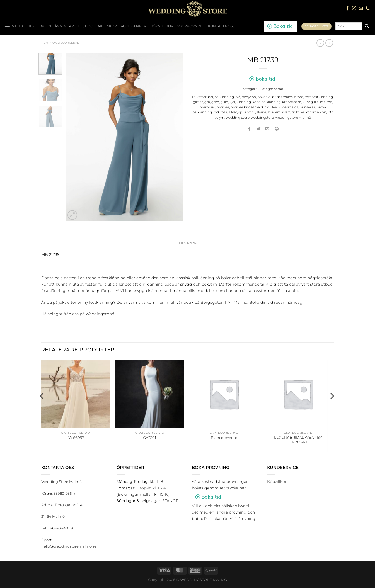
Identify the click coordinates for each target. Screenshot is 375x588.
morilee (223, 107)
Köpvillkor (162, 26)
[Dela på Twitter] (258, 129)
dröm (299, 97)
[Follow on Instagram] (354, 9)
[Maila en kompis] (268, 129)
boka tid (264, 97)
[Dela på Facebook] (250, 129)
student (274, 112)
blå (238, 97)
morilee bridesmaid (247, 107)
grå (207, 102)
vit (324, 112)
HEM (32, 26)
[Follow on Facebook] (348, 9)
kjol (232, 102)
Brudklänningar (57, 26)
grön (215, 102)
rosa (224, 112)
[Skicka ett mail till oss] (361, 9)
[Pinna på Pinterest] (277, 129)
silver (233, 112)
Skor (112, 26)
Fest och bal (90, 26)
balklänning (224, 97)
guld (224, 102)
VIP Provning (191, 26)
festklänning (323, 97)
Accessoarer (134, 26)
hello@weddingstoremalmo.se (69, 547)
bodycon (249, 97)
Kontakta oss (221, 26)
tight (296, 112)
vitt (330, 112)
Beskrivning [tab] (187, 243)
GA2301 (150, 439)
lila (316, 102)
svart (286, 112)
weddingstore (262, 118)
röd (216, 112)
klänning (244, 102)
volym (220, 118)
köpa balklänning (267, 102)
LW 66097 (75, 439)
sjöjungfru (247, 112)
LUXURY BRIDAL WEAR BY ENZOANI (298, 441)
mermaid (207, 107)
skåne (261, 112)
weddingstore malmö (293, 118)
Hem (45, 43)
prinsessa (308, 107)
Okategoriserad (66, 43)
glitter (198, 102)
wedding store (238, 118)
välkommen (311, 112)
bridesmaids (282, 97)
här (290, 303)
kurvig (308, 102)
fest (308, 97)
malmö (326, 102)
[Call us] (368, 9)
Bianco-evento (224, 439)
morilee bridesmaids (281, 107)
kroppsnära (292, 102)
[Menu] (14, 26)
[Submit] (366, 26)
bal (211, 97)
